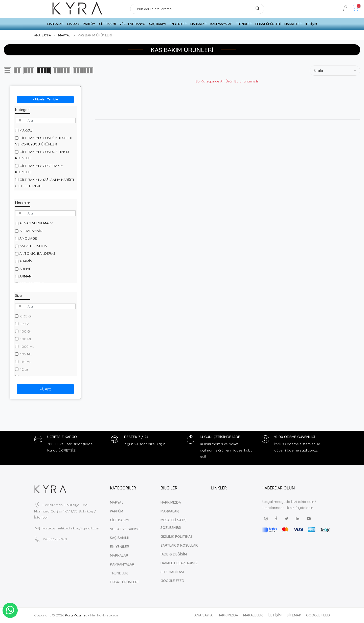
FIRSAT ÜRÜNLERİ (268, 24)
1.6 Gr (25, 324)
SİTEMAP (294, 615)
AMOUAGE (28, 238)
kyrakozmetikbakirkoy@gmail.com (71, 528)
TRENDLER (244, 24)
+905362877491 (55, 539)
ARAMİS (26, 261)
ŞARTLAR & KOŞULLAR (179, 545)
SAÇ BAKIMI (158, 24)
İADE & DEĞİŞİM (174, 554)
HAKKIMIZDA (171, 502)
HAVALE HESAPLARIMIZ (179, 563)
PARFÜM (89, 24)
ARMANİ (26, 276)
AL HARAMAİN (31, 231)
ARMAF (25, 269)
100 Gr (26, 331)
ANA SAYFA (42, 35)
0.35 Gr (26, 316)
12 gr (24, 369)
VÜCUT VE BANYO (132, 24)
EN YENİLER (178, 24)
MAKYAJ (73, 24)
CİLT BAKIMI (107, 24)
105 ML (26, 354)
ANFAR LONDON (33, 246)
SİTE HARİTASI (172, 572)
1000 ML (27, 347)
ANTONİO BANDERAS (37, 253)
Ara (45, 389)
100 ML (26, 339)
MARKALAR (55, 24)
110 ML (26, 362)
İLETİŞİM (311, 24)
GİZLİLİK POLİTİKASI (177, 536)
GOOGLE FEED (172, 581)
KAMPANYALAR (221, 24)
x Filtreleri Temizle (45, 99)
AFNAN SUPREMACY (36, 223)
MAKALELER (293, 24)
